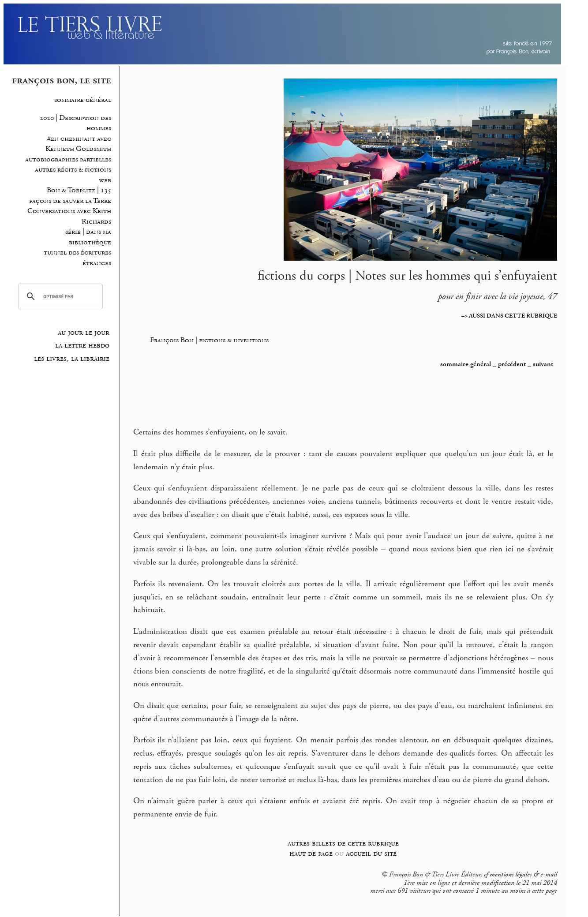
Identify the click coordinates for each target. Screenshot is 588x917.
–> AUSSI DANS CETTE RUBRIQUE (509, 316)
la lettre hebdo (82, 345)
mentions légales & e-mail (523, 875)
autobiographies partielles (68, 159)
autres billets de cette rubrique (343, 843)
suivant (543, 364)
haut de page (311, 853)
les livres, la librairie (72, 359)
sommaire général (83, 100)
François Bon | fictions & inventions (209, 340)
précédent (512, 364)
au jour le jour (84, 333)
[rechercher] (59, 296)
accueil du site (371, 853)
